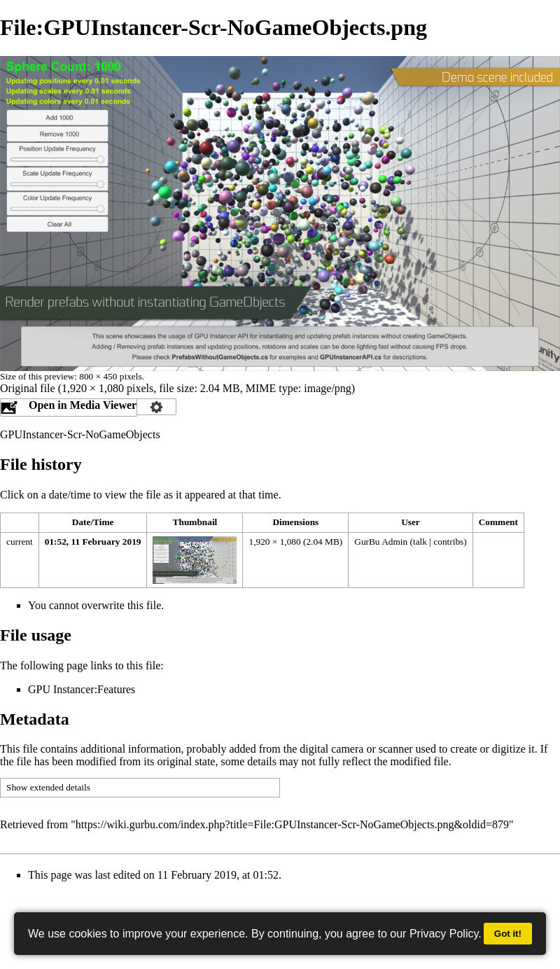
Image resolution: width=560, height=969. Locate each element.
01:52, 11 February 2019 (93, 542)
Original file (28, 388)
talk (420, 542)
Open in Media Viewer (83, 405)
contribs (448, 542)
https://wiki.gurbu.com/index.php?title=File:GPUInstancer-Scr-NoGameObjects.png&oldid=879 (292, 824)
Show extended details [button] (48, 787)
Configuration (157, 407)
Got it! (508, 934)
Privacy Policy (444, 934)
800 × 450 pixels (110, 376)
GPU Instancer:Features (82, 689)
